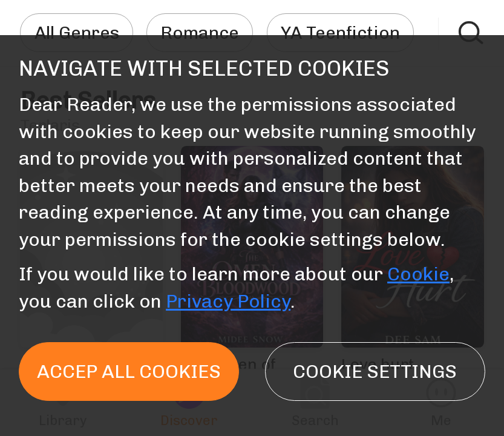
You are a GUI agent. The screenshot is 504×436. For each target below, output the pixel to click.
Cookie (418, 274)
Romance (200, 33)
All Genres (77, 33)
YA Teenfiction (340, 33)
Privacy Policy (228, 301)
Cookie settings (375, 372)
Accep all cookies (129, 372)
